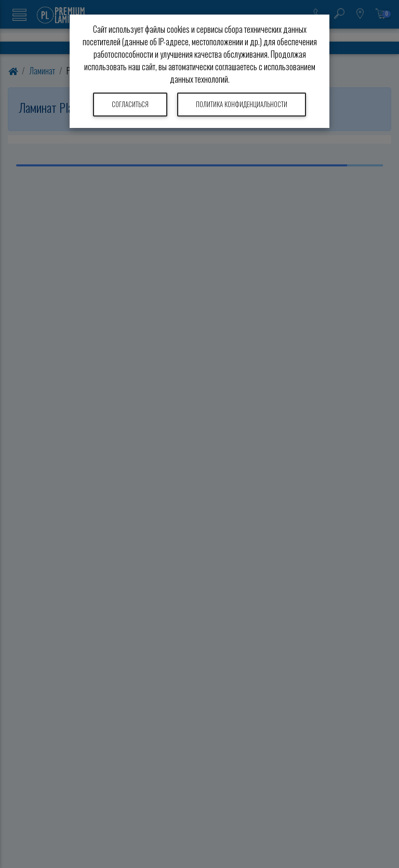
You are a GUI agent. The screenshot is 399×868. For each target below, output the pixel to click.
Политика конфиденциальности (242, 104)
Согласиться (130, 104)
